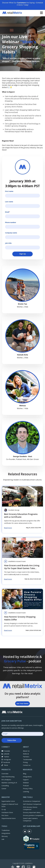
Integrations (27, 777)
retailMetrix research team (17, 561)
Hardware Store (7, 812)
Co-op (4, 809)
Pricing (25, 762)
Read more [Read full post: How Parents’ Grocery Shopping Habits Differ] (8, 630)
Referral (26, 754)
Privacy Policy (28, 788)
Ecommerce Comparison (32, 801)
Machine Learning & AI (9, 783)
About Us (26, 751)
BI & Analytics (6, 780)
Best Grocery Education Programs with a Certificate (21, 516)
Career (4, 788)
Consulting (5, 786)
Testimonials (27, 759)
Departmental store (9, 818)
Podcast (26, 786)
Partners (26, 757)
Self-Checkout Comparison (32, 804)
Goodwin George (14, 510)
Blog (25, 774)
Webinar (26, 783)
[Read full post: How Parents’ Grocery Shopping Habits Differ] (22, 599)
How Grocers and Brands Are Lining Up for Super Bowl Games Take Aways (22, 568)
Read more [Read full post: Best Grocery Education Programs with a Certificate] (8, 528)
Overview (5, 774)
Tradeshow (6, 830)
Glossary (5, 836)
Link (3, 839)
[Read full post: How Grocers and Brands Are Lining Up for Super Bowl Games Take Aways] (22, 548)
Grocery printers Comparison (33, 815)
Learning (26, 792)
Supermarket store (8, 801)
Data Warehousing (8, 777)
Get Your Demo (22, 703)
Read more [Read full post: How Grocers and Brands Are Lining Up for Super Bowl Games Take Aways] (8, 579)
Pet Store (5, 815)
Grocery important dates (32, 812)
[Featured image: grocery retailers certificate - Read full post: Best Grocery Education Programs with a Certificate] (22, 496)
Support (26, 780)
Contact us (27, 765)
